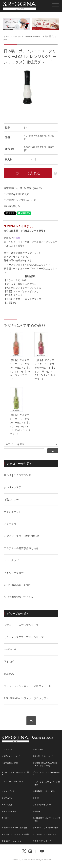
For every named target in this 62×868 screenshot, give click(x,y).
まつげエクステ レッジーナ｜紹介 (15, 774)
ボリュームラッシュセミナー (45, 834)
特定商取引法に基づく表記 (44, 791)
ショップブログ (8, 791)
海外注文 (5, 818)
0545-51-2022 (43, 738)
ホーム (7, 36)
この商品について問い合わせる (20, 200)
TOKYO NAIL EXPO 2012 (12, 782)
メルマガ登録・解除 (10, 763)
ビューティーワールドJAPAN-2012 (47, 774)
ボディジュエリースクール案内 (45, 828)
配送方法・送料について (43, 756)
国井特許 (36, 811)
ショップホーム (8, 749)
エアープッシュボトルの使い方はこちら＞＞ (27, 265)
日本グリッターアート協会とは (14, 828)
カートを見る (7, 805)
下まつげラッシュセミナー (13, 841)
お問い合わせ (38, 749)
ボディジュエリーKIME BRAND (27, 36)
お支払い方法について (11, 756)
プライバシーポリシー (42, 805)
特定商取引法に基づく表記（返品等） (23, 188)
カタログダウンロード (42, 841)
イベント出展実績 (9, 811)
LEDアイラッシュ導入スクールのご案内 (46, 783)
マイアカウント (8, 798)
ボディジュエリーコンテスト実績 (15, 834)
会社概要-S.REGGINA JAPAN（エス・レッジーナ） (45, 764)
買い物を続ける (12, 206)
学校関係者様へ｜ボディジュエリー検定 (46, 819)
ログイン (36, 798)
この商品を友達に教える (17, 194)
